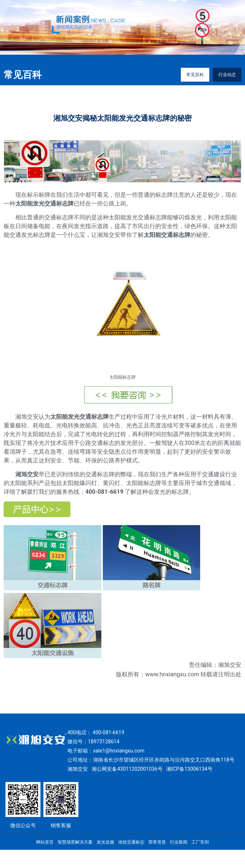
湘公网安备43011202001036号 (127, 769)
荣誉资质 (157, 842)
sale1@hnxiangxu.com (119, 751)
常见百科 (195, 75)
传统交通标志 (131, 842)
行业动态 (227, 75)
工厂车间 (200, 842)
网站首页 (45, 842)
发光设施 (105, 842)
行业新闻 (179, 842)
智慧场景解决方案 (75, 842)
